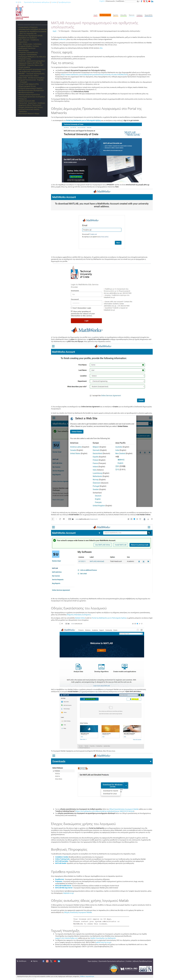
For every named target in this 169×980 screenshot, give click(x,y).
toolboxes (62, 39)
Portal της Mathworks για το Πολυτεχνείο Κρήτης (83, 120)
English (102, 1)
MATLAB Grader (61, 863)
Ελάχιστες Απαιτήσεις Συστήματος (79, 615)
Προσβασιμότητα (64, 2)
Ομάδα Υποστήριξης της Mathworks (103, 938)
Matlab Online (80, 618)
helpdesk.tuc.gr (68, 893)
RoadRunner (60, 879)
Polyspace (59, 881)
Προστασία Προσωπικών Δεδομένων (37, 2)
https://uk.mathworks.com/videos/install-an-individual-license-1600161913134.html (105, 811)
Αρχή (55, 31)
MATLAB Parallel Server (63, 886)
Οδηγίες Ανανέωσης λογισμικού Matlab (78, 912)
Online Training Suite (62, 859)
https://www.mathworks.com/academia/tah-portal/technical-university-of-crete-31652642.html (94, 75)
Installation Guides (62, 857)
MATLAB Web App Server (64, 888)
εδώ (101, 48)
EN (20, 2)
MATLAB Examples (62, 861)
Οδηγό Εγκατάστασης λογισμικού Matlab (124, 809)
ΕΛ (17, 2)
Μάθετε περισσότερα (87, 976)
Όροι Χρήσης (92, 961)
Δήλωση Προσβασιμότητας (142, 961)
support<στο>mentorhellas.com (66, 938)
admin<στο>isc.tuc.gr (103, 942)
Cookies (54, 2)
